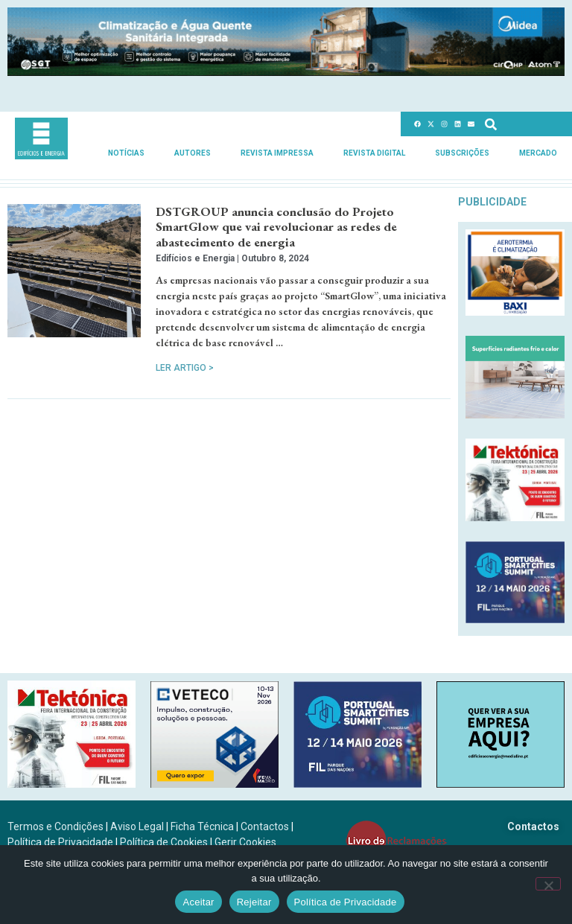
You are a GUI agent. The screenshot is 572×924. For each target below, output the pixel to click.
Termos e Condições (55, 826)
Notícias (126, 153)
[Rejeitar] (548, 884)
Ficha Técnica (202, 826)
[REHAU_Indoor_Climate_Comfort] (515, 414)
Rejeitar (254, 902)
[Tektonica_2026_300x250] (515, 517)
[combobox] (523, 124)
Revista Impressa (277, 153)
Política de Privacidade (60, 842)
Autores (193, 153)
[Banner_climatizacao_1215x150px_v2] (286, 72)
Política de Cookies (164, 842)
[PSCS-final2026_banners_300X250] (515, 619)
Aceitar (198, 902)
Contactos (265, 826)
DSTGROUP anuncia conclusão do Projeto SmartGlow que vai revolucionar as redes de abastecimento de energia (276, 227)
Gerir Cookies (245, 842)
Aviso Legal (137, 826)
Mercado (538, 153)
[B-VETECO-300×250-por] (214, 784)
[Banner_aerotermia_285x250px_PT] (515, 312)
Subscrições (462, 153)
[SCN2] (500, 784)
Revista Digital (374, 153)
